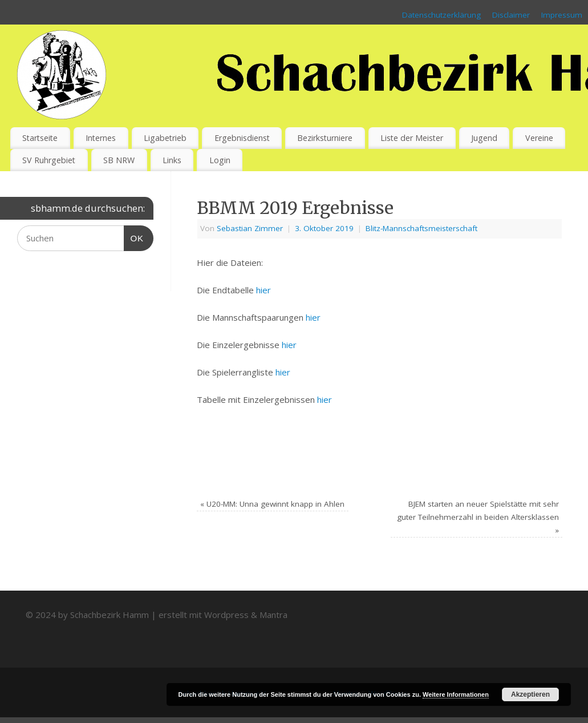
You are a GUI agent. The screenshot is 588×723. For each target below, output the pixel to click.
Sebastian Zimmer (250, 228)
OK (134, 237)
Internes (101, 138)
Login (220, 160)
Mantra (273, 615)
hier (263, 290)
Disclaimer (511, 15)
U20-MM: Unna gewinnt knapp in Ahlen (272, 504)
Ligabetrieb (165, 138)
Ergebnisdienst (242, 138)
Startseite (40, 138)
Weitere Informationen (456, 694)
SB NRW (119, 160)
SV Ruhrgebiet (49, 160)
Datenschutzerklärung (441, 15)
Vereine (539, 138)
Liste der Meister (412, 138)
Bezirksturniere (325, 138)
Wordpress (226, 615)
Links (172, 160)
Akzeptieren (530, 694)
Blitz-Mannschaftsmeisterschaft (421, 228)
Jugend (484, 138)
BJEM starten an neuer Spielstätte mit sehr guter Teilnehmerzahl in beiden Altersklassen (478, 517)
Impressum (562, 15)
